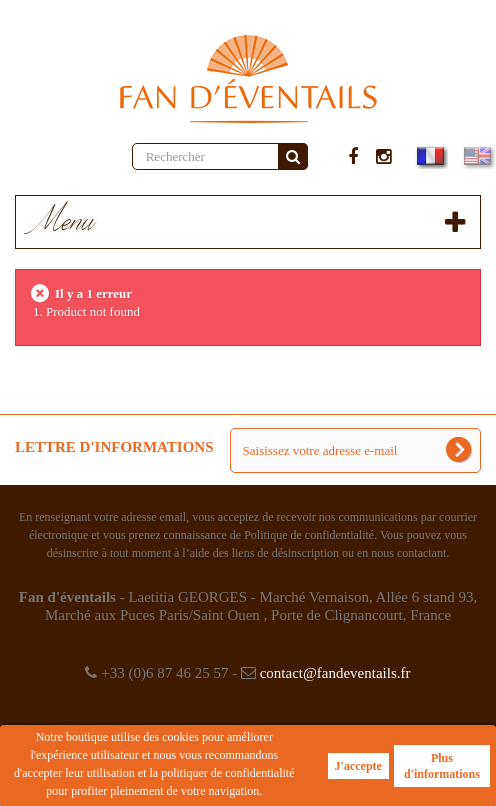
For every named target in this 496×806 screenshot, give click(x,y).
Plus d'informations (442, 766)
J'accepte (358, 766)
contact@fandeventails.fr (335, 673)
